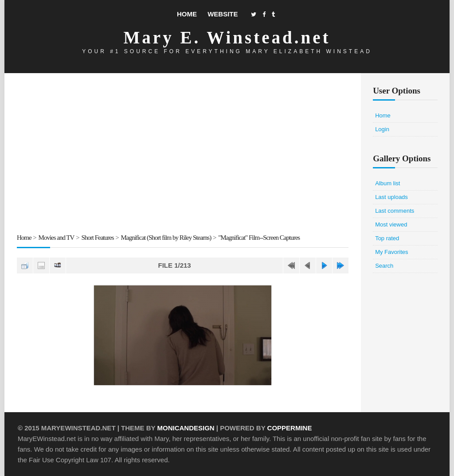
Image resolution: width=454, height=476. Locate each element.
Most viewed (391, 224)
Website (223, 14)
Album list (387, 183)
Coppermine (290, 428)
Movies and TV (57, 238)
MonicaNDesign (186, 428)
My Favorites (391, 252)
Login (382, 129)
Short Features (97, 238)
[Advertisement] (183, 155)
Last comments (395, 211)
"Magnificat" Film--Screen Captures (259, 238)
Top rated (387, 238)
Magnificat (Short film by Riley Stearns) (166, 238)
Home (187, 14)
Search (384, 266)
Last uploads (391, 197)
